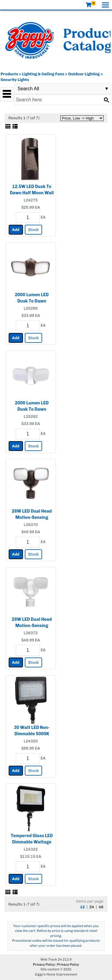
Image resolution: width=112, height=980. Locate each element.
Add (16, 230)
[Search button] (106, 100)
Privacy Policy (44, 965)
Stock (33, 230)
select (107, 89)
